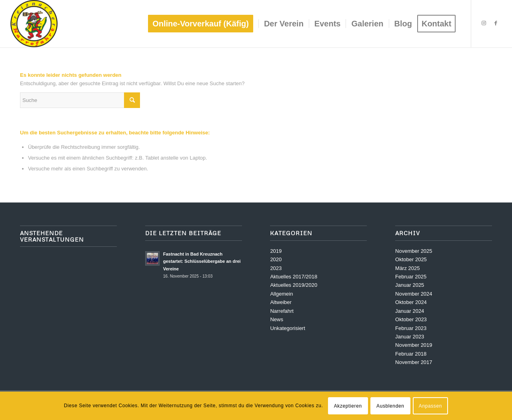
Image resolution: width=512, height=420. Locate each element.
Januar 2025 (410, 285)
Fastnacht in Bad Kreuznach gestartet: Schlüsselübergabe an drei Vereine (202, 262)
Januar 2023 (410, 337)
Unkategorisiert (287, 328)
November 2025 (414, 251)
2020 (276, 259)
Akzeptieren (348, 406)
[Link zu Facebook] (496, 23)
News (277, 319)
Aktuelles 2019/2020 (294, 285)
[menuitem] (203, 24)
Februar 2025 (411, 277)
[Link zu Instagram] (484, 23)
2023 (276, 268)
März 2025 (407, 268)
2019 (276, 251)
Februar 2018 (411, 354)
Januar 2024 (410, 311)
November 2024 (414, 294)
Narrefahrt (282, 311)
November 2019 (414, 345)
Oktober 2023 (411, 319)
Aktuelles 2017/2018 (294, 277)
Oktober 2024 (411, 302)
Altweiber (281, 302)
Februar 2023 (411, 328)
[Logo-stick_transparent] (34, 24)
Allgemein (281, 294)
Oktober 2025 (411, 259)
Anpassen (430, 406)
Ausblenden (390, 406)
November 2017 (414, 362)
